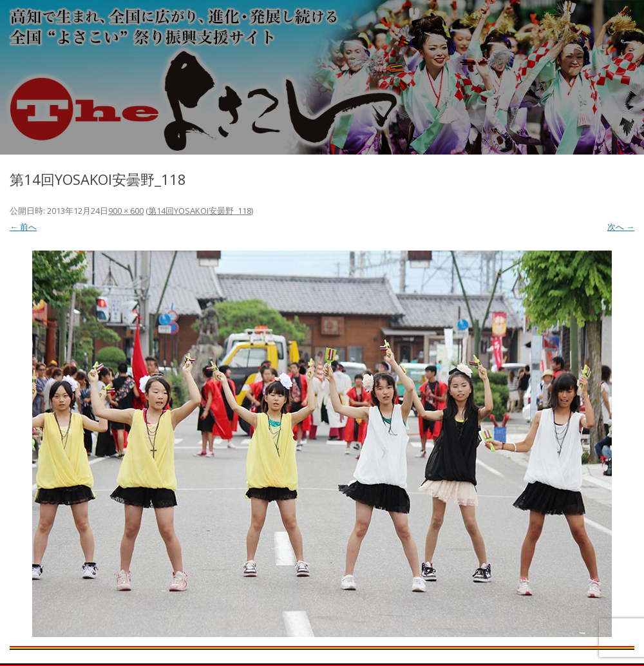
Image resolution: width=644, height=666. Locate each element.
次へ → (621, 227)
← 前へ (23, 227)
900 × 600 (126, 211)
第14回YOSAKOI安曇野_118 (200, 211)
